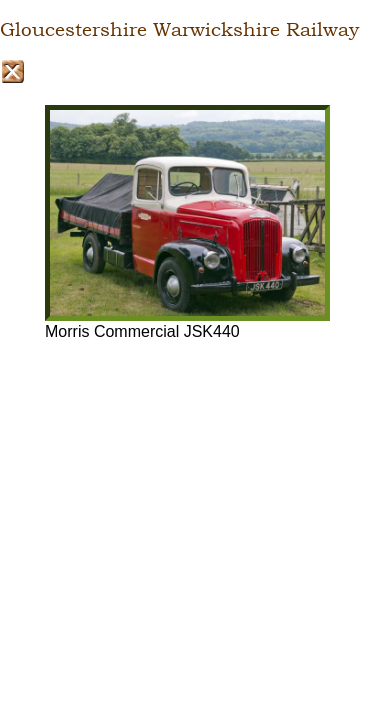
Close (12, 71)
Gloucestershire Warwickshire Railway (179, 30)
